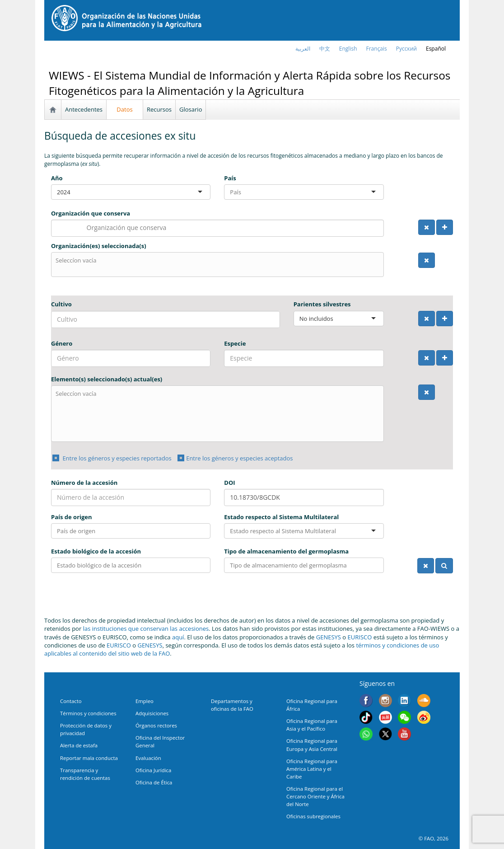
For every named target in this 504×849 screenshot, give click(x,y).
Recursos (159, 109)
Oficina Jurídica (153, 770)
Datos (124, 109)
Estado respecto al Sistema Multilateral (281, 517)
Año (57, 178)
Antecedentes (84, 109)
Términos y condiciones (88, 713)
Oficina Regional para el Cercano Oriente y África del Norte (315, 796)
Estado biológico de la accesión (96, 551)
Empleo (145, 701)
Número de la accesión (84, 483)
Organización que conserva (91, 213)
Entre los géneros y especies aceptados (239, 458)
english (348, 49)
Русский (406, 49)
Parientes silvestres (322, 304)
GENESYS (329, 637)
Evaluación (148, 758)
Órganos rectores (156, 725)
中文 (325, 49)
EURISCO (360, 637)
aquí (178, 637)
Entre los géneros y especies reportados (116, 458)
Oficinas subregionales (313, 816)
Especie (235, 343)
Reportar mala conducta (89, 758)
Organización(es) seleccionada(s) (99, 246)
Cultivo (61, 304)
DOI (229, 483)
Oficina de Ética (154, 782)
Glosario (191, 109)
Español (436, 49)
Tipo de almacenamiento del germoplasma (286, 551)
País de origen (72, 517)
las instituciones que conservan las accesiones (146, 629)
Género (62, 343)
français (377, 49)
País (230, 178)
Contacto (71, 701)
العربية (303, 49)
